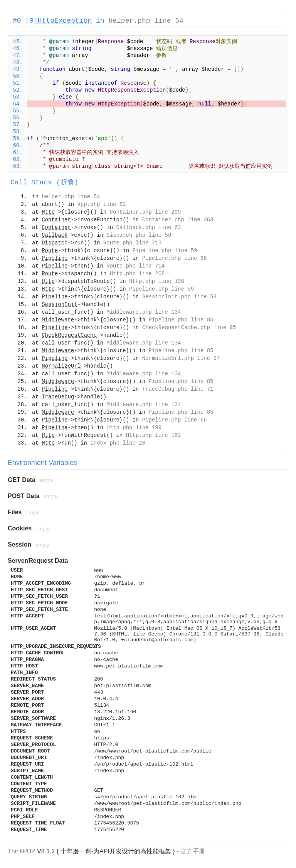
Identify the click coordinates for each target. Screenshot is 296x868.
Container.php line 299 (145, 212)
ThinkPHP (22, 851)
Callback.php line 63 (148, 227)
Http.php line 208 (137, 274)
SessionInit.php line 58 (179, 297)
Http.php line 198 (157, 281)
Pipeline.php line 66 (175, 258)
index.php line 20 (118, 443)
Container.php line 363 (178, 220)
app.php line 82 (102, 204)
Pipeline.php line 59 (165, 251)
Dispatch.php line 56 (139, 235)
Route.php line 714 (135, 266)
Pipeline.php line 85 (181, 320)
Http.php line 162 (154, 435)
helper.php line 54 (146, 21)
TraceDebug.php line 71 (178, 389)
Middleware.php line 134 (144, 312)
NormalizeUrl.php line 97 (181, 358)
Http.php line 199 (134, 428)
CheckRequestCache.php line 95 (189, 328)
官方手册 (193, 851)
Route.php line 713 (132, 243)
